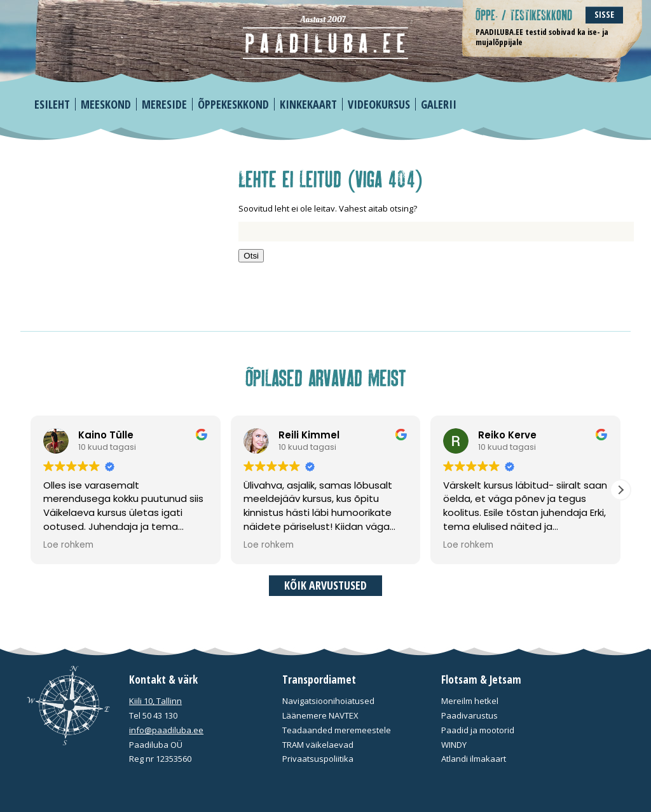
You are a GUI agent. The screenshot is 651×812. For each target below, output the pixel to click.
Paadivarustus (469, 715)
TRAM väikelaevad (318, 745)
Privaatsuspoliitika (318, 759)
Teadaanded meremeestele (337, 730)
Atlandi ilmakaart (474, 759)
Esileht (52, 104)
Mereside (164, 104)
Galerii (439, 104)
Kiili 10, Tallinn (155, 701)
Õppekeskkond (233, 104)
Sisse (604, 14)
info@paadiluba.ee (166, 730)
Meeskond (106, 104)
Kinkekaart (308, 104)
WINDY (454, 745)
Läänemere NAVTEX (320, 715)
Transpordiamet (319, 680)
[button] (620, 490)
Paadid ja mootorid (478, 730)
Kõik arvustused (325, 585)
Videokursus (379, 104)
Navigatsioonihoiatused (328, 701)
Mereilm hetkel (470, 701)
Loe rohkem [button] (68, 545)
